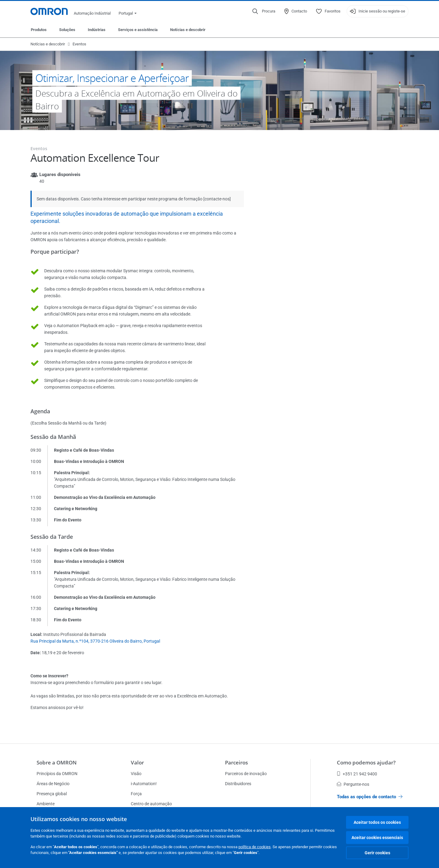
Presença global (52, 794)
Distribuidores (238, 784)
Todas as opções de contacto (370, 797)
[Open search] (264, 11)
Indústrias (97, 30)
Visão (136, 774)
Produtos (39, 30)
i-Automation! (144, 784)
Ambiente (46, 804)
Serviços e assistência (138, 30)
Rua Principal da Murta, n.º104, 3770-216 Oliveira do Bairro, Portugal (95, 641)
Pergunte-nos (353, 784)
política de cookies (255, 847)
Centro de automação (151, 804)
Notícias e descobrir (188, 30)
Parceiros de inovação (246, 774)
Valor (137, 762)
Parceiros (236, 762)
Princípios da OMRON (57, 774)
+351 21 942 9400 (357, 774)
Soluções (67, 30)
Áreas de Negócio (53, 784)
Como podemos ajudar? (366, 762)
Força (136, 794)
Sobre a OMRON (57, 762)
